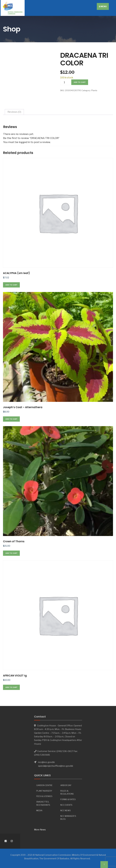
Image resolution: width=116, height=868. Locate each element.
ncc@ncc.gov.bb (46, 762)
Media (39, 810)
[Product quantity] (65, 82)
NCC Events (66, 805)
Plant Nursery (44, 791)
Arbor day (66, 785)
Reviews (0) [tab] (14, 112)
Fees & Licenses (44, 796)
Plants (94, 90)
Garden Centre (44, 785)
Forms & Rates (68, 799)
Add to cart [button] (11, 285)
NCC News (66, 810)
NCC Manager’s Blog (68, 818)
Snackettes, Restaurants (43, 803)
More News (40, 830)
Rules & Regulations (67, 792)
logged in (24, 142)
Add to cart (80, 82)
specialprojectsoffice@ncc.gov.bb (56, 766)
